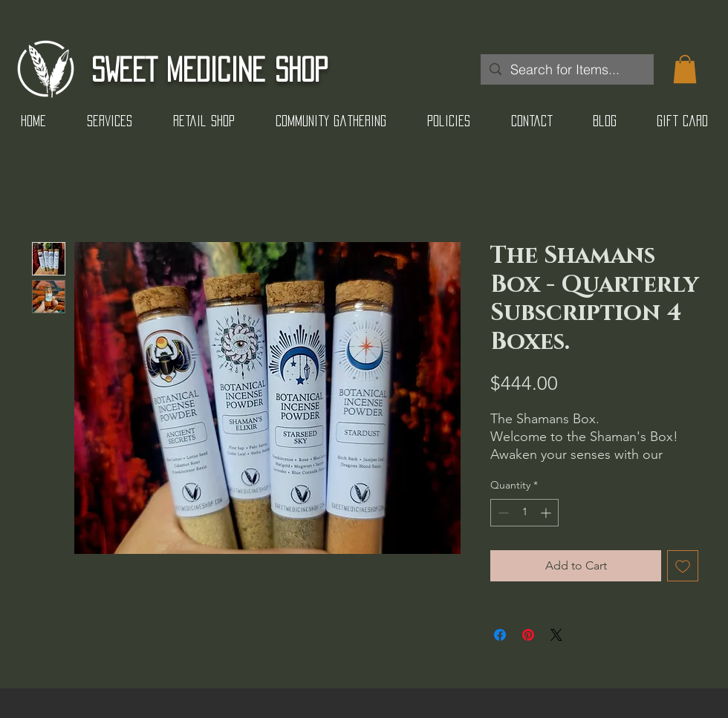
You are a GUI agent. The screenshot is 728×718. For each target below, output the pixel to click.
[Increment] (547, 513)
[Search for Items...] (566, 69)
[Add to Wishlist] (683, 566)
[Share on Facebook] (500, 635)
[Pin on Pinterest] (528, 635)
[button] (685, 69)
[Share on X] (556, 635)
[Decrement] (502, 513)
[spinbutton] (524, 513)
